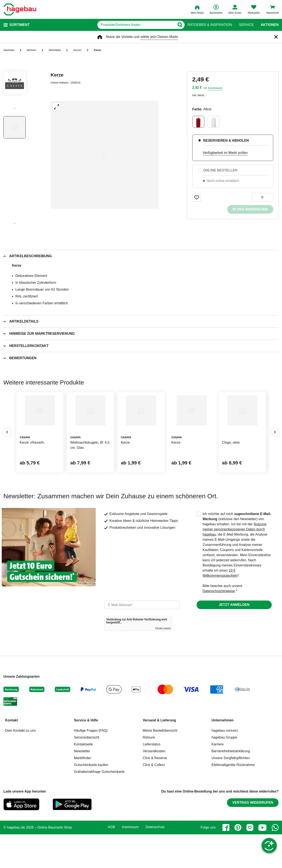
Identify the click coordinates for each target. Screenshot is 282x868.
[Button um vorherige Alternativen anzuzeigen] (7, 449)
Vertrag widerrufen (253, 836)
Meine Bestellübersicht (160, 764)
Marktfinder (82, 792)
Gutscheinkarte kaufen (91, 798)
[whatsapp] (275, 861)
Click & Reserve (155, 792)
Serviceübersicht (87, 771)
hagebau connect (225, 764)
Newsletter (82, 785)
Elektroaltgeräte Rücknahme (233, 798)
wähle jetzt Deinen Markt (159, 37)
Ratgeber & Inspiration (210, 25)
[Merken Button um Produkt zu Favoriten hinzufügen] (197, 197)
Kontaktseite (83, 778)
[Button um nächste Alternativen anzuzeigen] (275, 449)
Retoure (149, 771)
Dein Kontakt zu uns (20, 764)
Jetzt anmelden (234, 638)
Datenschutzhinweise (219, 625)
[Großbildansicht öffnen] (104, 155)
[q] (130, 25)
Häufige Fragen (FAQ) (91, 764)
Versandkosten (154, 785)
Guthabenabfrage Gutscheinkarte (99, 805)
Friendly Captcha (163, 662)
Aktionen (270, 25)
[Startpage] (20, 9)
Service (246, 25)
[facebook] (226, 861)
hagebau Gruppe (224, 771)
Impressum (130, 861)
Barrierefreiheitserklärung (231, 785)
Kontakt (12, 754)
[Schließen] (276, 37)
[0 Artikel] (263, 197)
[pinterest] (238, 861)
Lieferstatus (152, 778)
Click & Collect (154, 798)
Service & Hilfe (86, 754)
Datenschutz (155, 861)
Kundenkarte (215, 88)
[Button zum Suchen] (179, 25)
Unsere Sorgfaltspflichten (231, 792)
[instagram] (250, 861)
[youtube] (263, 861)
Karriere (218, 778)
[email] (142, 638)
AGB (111, 861)
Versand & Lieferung (160, 754)
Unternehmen (223, 754)
